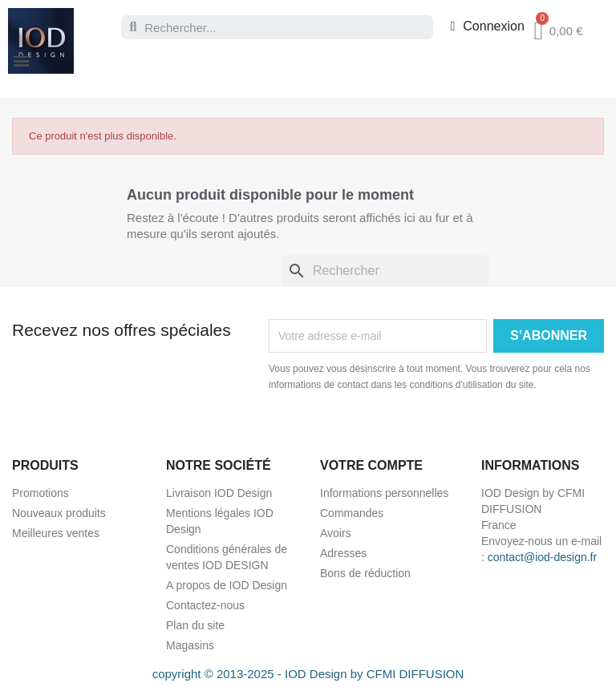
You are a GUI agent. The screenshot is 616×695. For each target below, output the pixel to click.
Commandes (352, 513)
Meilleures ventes (56, 533)
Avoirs (336, 533)
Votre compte (371, 465)
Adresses (343, 553)
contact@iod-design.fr (542, 557)
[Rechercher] (385, 271)
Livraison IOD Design (219, 493)
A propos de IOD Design (227, 585)
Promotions (41, 493)
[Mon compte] (487, 26)
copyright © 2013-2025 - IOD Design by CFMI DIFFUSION (308, 674)
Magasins (190, 645)
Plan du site (195, 625)
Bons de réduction (365, 573)
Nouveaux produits (59, 513)
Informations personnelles (384, 493)
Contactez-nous (205, 605)
